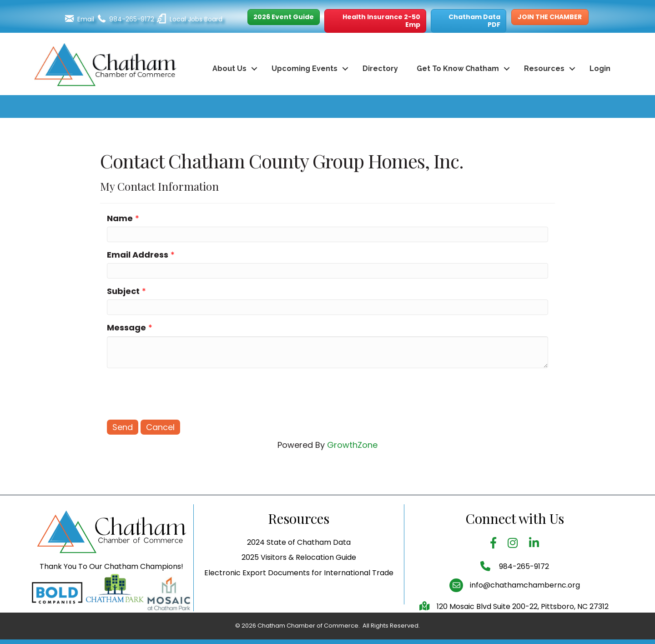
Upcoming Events (305, 68)
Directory (380, 68)
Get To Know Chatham (458, 68)
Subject (123, 291)
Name (120, 218)
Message (126, 327)
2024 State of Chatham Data (299, 558)
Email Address (138, 255)
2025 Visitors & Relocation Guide (299, 573)
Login (600, 68)
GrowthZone (352, 445)
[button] (284, 17)
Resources (544, 68)
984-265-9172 (523, 582)
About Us (229, 68)
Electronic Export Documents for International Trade (299, 588)
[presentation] (176, 393)
